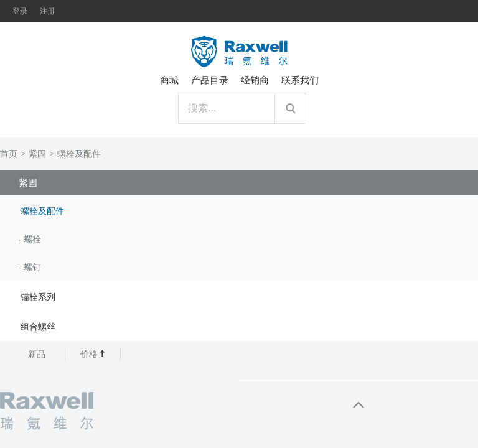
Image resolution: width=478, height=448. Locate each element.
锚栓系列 (38, 297)
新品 (37, 354)
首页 (9, 154)
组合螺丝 (38, 327)
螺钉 (32, 267)
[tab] (239, 210)
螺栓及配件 (79, 154)
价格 (93, 354)
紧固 (37, 154)
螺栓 (32, 239)
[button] (239, 210)
